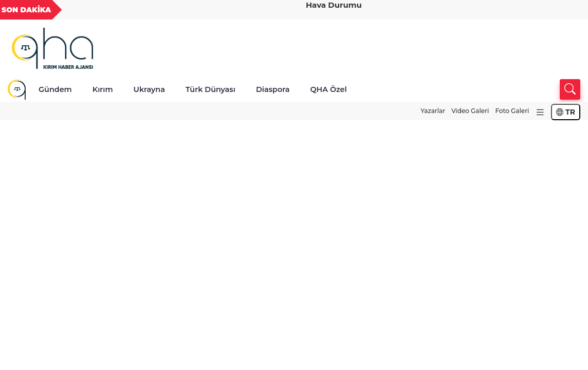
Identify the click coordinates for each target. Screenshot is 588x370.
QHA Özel (328, 89)
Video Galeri (470, 111)
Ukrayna (149, 89)
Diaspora (273, 89)
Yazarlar (433, 111)
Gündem (55, 89)
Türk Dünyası (210, 89)
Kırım (103, 89)
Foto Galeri (512, 111)
